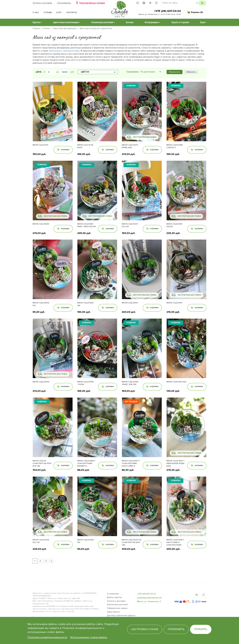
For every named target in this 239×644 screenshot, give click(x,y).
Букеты (36, 22)
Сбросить (191, 72)
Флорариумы (151, 22)
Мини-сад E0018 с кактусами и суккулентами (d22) (175, 543)
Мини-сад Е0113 (40, 145)
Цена (38, 72)
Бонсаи (130, 22)
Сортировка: (133, 72)
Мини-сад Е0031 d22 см (130, 225)
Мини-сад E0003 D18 (86, 304)
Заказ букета (113, 612)
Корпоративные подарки (92, 3)
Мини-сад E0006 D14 (41, 304)
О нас (36, 12)
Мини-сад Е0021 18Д (176, 382)
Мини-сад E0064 (41, 224)
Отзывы (48, 12)
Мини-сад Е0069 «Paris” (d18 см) (130, 383)
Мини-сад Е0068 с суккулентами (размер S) (86, 463)
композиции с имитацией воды (64, 51)
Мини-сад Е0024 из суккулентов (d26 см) (132, 542)
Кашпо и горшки (180, 22)
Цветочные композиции (66, 22)
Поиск (202, 3)
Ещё (202, 22)
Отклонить (176, 629)
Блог (59, 12)
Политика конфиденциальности (47, 637)
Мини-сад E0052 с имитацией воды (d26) (176, 463)
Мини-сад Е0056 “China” (86, 383)
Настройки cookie (145, 629)
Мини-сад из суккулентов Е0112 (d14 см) (42, 463)
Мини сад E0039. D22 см (41, 541)
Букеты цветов (114, 597)
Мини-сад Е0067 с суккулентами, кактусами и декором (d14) (131, 464)
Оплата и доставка (42, 3)
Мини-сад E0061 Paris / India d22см (87, 225)
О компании (113, 594)
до (58, 72)
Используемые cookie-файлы (89, 637)
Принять (201, 629)
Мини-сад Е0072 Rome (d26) (130, 146)
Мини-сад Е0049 (41, 382)
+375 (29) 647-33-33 (167, 11)
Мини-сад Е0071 (174, 303)
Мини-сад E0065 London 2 (175, 146)
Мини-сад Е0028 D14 (86, 541)
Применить (175, 72)
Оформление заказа (117, 608)
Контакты (72, 12)
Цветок (85, 72)
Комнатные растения (102, 22)
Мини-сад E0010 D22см (174, 225)
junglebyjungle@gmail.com (149, 598)
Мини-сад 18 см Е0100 (85, 146)
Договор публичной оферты (121, 615)
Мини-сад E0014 (130, 303)
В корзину (65, 150)
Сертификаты (64, 3)
